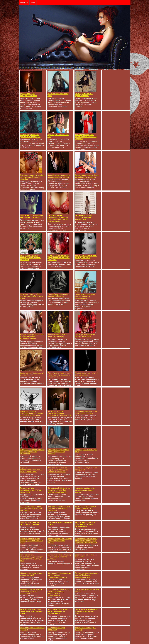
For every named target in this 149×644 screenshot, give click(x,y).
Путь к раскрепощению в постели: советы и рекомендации (85, 296)
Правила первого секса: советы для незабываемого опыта (31, 541)
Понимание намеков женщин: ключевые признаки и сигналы (60, 541)
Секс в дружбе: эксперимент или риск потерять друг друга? (87, 611)
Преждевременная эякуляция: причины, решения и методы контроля (59, 413)
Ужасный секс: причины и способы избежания (58, 295)
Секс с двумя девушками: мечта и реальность (85, 335)
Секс (33, 3)
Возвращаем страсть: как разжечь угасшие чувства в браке (31, 611)
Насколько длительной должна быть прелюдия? (30, 136)
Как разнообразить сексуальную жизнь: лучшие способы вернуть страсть (32, 413)
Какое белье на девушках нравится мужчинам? (85, 507)
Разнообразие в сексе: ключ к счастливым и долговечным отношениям (60, 375)
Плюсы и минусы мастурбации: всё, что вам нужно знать (31, 490)
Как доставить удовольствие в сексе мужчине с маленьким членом (32, 336)
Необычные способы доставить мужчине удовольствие (83, 217)
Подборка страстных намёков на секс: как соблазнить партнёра (32, 177)
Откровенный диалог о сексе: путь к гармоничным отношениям (32, 452)
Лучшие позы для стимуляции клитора (29, 95)
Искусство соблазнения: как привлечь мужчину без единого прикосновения (59, 490)
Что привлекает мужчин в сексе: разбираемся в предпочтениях (58, 611)
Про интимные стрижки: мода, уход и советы (57, 335)
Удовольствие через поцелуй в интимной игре (32, 374)
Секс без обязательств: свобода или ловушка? (30, 523)
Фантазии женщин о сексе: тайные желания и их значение (58, 452)
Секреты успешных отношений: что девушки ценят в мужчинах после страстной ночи (58, 218)
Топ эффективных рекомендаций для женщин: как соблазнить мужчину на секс (32, 558)
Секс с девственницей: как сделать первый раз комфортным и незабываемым (58, 592)
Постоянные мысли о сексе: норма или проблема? (86, 412)
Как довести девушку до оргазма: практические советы (85, 490)
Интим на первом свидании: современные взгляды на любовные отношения (59, 470)
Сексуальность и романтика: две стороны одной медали (32, 216)
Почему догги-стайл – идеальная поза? (84, 95)
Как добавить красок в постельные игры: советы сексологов (31, 258)
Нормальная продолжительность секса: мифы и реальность (31, 470)
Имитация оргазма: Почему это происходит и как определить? (31, 591)
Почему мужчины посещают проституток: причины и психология (59, 508)
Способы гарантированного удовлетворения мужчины (59, 176)
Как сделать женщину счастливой (56, 629)
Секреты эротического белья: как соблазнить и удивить (87, 176)
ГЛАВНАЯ (24, 3)
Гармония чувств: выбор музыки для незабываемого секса (31, 296)
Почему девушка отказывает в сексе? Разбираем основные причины (87, 575)
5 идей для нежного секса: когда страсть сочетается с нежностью (58, 258)
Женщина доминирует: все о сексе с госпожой (32, 574)
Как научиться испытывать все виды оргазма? (86, 257)
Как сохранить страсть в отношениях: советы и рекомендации (85, 524)
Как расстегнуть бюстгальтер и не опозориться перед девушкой (59, 557)
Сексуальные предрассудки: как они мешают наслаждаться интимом (59, 575)
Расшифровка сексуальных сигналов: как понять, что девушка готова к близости (86, 541)
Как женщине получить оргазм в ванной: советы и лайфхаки (86, 137)
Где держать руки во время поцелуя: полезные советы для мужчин (31, 508)
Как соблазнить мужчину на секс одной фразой (86, 374)
